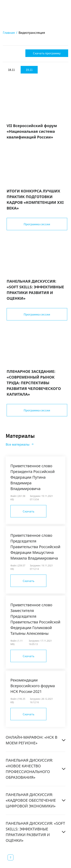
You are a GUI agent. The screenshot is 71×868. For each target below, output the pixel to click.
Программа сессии (37, 224)
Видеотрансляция (32, 33)
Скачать (28, 511)
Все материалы (18, 444)
